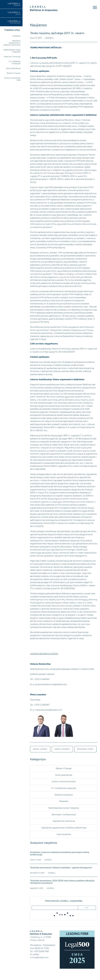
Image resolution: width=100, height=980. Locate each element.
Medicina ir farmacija (12, 57)
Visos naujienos (64, 834)
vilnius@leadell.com (39, 957)
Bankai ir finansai (14, 73)
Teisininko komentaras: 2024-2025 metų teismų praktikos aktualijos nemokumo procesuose (62, 882)
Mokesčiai (16, 36)
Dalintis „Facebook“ (62, 749)
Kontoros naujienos (64, 795)
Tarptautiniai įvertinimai (64, 821)
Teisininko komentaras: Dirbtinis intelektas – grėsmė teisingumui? (61, 867)
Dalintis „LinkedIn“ (40, 749)
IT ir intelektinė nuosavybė (64, 788)
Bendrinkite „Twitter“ (85, 749)
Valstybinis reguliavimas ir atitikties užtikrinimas (12, 43)
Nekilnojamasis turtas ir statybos (64, 808)
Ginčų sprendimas (13, 68)
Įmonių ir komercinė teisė (64, 781)
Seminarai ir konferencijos (64, 814)
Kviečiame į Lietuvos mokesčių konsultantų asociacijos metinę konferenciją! (59, 853)
